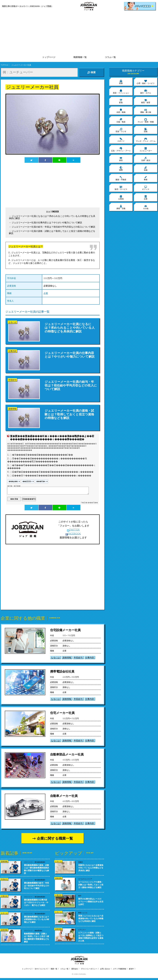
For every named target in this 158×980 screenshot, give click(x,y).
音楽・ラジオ (121, 130)
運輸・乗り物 (146, 111)
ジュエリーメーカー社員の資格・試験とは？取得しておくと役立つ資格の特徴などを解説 (52, 232)
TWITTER (73, 530)
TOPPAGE (5, 65)
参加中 (131, 969)
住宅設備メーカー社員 (65, 630)
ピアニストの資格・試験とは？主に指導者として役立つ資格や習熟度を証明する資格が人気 (91, 937)
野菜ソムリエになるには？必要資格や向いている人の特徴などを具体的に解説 (91, 918)
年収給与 (78, 657)
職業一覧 (54, 969)
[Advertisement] (79, 33)
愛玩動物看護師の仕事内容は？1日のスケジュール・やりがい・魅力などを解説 (36, 902)
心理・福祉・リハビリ (146, 82)
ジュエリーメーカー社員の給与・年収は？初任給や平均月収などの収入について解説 (53, 227)
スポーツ (121, 140)
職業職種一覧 (80, 57)
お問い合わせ (105, 969)
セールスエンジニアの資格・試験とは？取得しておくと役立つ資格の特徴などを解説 (91, 885)
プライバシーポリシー (89, 969)
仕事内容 (90, 657)
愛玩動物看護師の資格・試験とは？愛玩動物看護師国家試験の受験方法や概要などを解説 (37, 869)
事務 (146, 178)
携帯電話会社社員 (62, 671)
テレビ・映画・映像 (146, 120)
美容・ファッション (121, 91)
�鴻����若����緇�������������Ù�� (43, 455)
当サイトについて (41, 969)
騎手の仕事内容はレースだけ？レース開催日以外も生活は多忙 (91, 901)
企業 (46, 293)
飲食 (121, 101)
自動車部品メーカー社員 (67, 754)
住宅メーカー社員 (62, 713)
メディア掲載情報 (119, 969)
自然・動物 (121, 111)
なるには (55, 657)
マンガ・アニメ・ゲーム (146, 140)
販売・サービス (121, 188)
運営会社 (75, 969)
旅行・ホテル (146, 91)
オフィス (146, 188)
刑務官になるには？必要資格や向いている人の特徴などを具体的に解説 (91, 868)
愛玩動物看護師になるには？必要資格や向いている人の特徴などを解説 (37, 919)
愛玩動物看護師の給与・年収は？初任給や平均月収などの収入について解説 (37, 885)
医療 (121, 82)
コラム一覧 (110, 57)
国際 (121, 169)
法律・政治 (146, 159)
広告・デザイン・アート (121, 149)
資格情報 (67, 657)
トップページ (49, 57)
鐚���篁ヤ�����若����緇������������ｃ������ (52, 476)
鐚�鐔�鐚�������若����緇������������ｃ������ (53, 472)
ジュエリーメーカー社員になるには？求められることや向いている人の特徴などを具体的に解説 (52, 217)
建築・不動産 (121, 178)
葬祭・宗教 (121, 207)
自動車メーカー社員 (64, 796)
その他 (146, 207)
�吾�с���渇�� (90, 503)
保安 (121, 159)
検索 (92, 72)
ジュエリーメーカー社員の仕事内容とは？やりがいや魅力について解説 (47, 222)
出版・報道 (121, 120)
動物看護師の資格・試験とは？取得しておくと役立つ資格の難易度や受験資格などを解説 (37, 938)
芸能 (146, 130)
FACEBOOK (73, 534)
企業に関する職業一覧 (55, 838)
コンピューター (146, 149)
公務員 (121, 197)
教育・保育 (146, 101)
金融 (146, 169)
